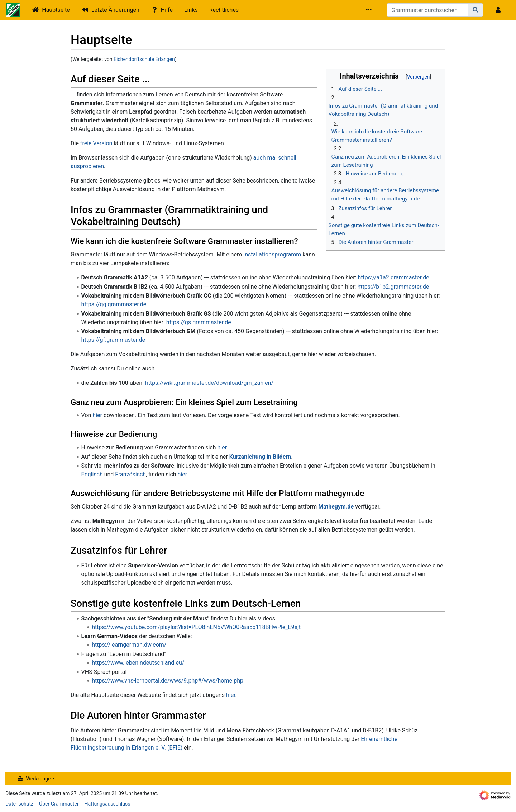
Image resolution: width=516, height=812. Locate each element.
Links (191, 10)
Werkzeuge (39, 779)
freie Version (96, 143)
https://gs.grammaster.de (199, 322)
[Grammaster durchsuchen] (428, 10)
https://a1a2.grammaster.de (394, 277)
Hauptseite (56, 10)
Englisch (92, 474)
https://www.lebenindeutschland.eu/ (138, 663)
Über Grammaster (59, 804)
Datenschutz (19, 804)
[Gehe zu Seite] (476, 10)
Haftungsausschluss (107, 804)
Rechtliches (224, 10)
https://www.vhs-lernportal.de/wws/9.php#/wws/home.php (168, 681)
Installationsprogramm (272, 254)
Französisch (130, 474)
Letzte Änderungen (115, 10)
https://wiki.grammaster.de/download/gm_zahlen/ (209, 383)
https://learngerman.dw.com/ (129, 645)
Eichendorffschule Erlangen (144, 59)
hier (97, 415)
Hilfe (167, 10)
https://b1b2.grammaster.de (393, 287)
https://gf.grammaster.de (113, 340)
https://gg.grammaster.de (114, 304)
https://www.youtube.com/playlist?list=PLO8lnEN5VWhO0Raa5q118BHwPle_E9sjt (196, 627)
